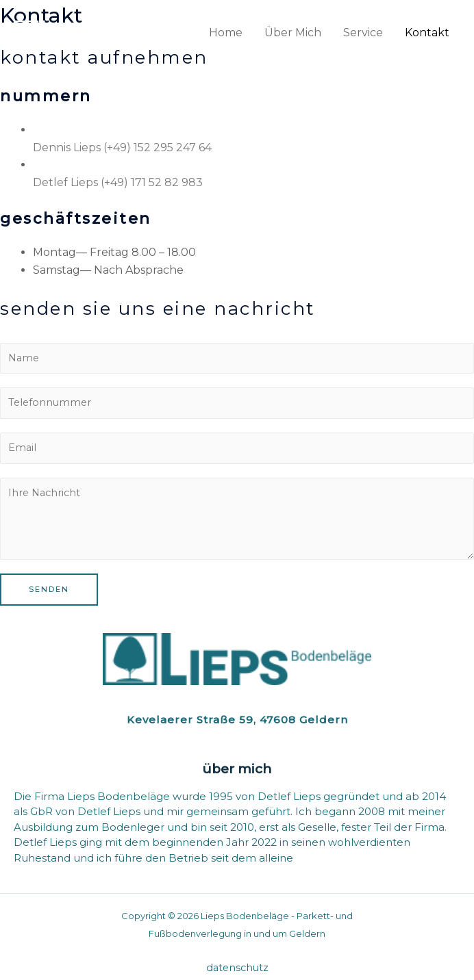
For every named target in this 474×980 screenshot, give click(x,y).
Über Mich (293, 33)
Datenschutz (237, 968)
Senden (49, 589)
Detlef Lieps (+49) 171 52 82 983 (118, 182)
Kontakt (427, 33)
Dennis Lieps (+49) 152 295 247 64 (122, 147)
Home (226, 33)
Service (363, 33)
